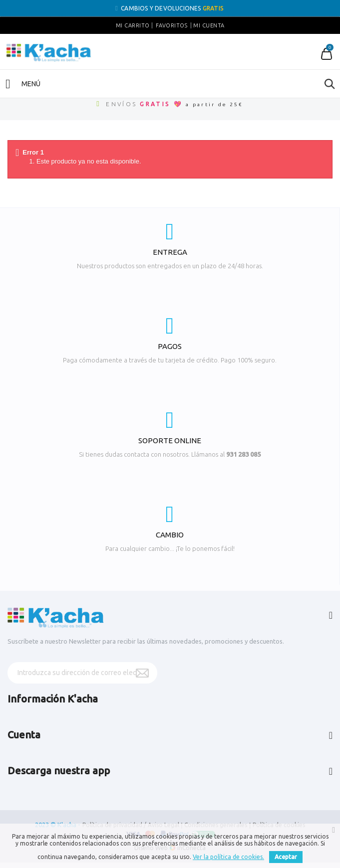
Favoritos (172, 25)
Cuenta (24, 735)
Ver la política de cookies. (228, 857)
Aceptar (286, 857)
